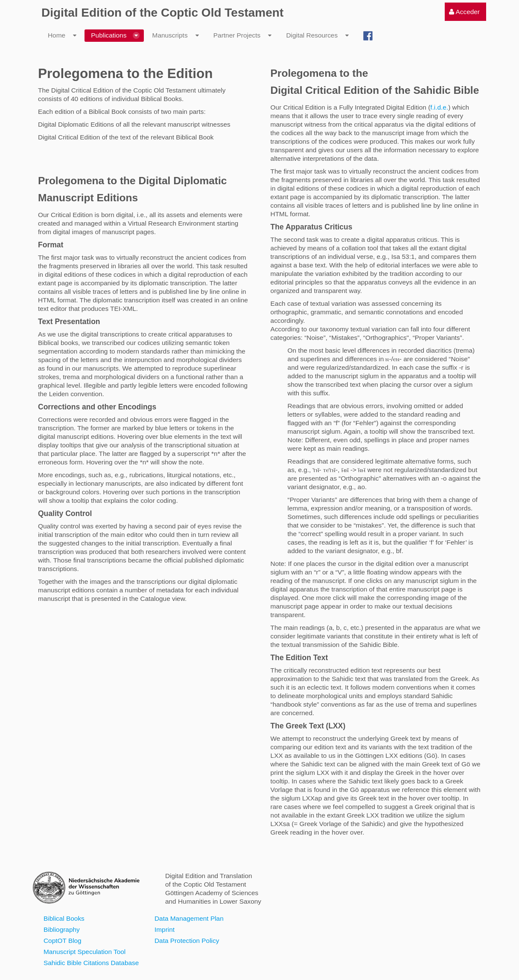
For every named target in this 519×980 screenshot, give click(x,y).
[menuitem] (464, 12)
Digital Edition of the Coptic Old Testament (162, 13)
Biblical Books (64, 918)
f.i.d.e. (439, 107)
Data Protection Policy (187, 941)
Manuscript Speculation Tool (85, 952)
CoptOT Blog (63, 941)
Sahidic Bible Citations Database (91, 963)
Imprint (165, 929)
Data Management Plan (189, 918)
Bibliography (62, 929)
